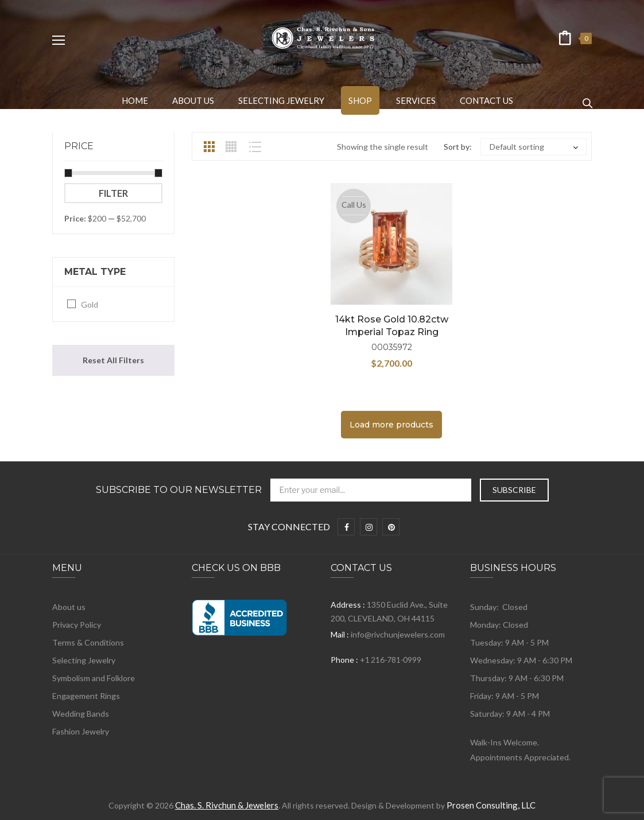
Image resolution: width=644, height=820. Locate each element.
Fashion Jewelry (81, 731)
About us (69, 607)
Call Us (354, 205)
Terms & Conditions (88, 642)
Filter (113, 193)
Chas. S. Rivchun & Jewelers (227, 805)
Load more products (391, 425)
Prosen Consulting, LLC (491, 805)
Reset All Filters (113, 360)
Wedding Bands (81, 714)
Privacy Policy (77, 625)
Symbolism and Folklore (94, 678)
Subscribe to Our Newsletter (179, 490)
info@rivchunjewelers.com (398, 634)
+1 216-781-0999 (390, 660)
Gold (90, 304)
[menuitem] (135, 100)
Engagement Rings (86, 696)
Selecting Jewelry (84, 660)
